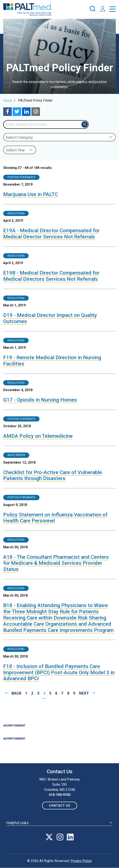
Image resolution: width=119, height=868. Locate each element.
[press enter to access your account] (103, 9)
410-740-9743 (60, 795)
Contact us (60, 806)
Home (8, 100)
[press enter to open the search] (93, 9)
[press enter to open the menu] (113, 10)
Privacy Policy (81, 861)
